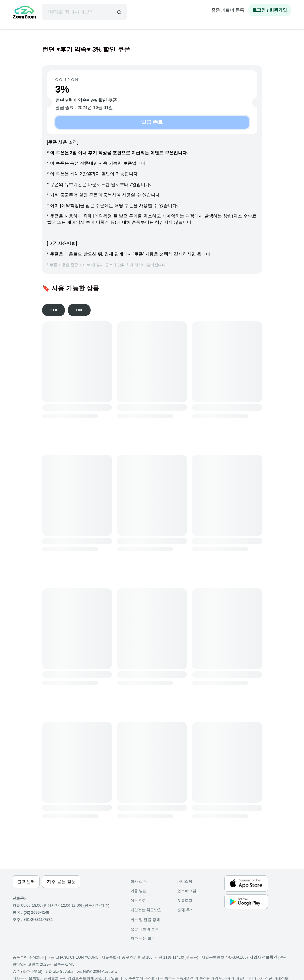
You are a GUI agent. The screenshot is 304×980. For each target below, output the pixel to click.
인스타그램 (187, 891)
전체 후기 (185, 910)
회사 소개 (138, 881)
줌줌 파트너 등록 (228, 10)
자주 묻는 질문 (143, 939)
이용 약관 (138, 901)
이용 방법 (138, 891)
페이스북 (185, 881)
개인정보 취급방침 (146, 910)
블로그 (185, 901)
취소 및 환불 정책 (145, 920)
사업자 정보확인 (263, 957)
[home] (24, 13)
